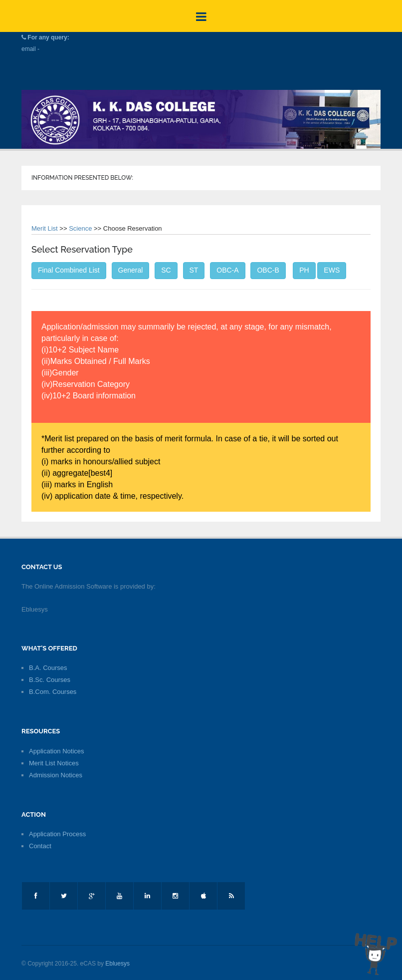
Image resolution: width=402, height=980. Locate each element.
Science (80, 228)
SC (166, 270)
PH (304, 270)
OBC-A (227, 270)
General (131, 270)
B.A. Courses (48, 668)
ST (194, 270)
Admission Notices (56, 775)
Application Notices (57, 751)
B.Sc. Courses (50, 680)
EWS (332, 270)
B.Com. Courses (53, 692)
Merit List (45, 228)
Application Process (57, 834)
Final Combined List (69, 270)
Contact (40, 846)
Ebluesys (117, 964)
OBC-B (268, 270)
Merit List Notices (54, 763)
